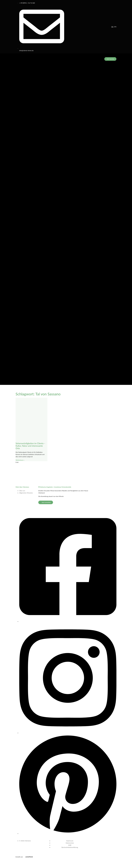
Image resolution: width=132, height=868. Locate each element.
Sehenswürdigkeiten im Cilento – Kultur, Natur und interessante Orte (30, 446)
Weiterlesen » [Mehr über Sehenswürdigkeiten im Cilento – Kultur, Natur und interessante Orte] (20, 460)
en (115, 27)
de (112, 27)
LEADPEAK (28, 857)
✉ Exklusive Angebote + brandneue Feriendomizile (55, 487)
